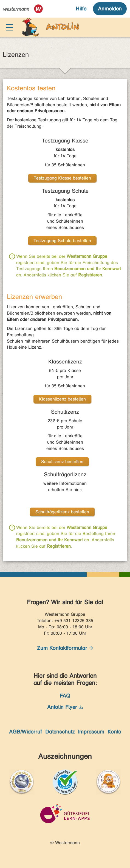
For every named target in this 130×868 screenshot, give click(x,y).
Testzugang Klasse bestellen (62, 178)
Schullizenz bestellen (62, 462)
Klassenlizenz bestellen (62, 399)
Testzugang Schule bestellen (62, 241)
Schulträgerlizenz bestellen (62, 512)
